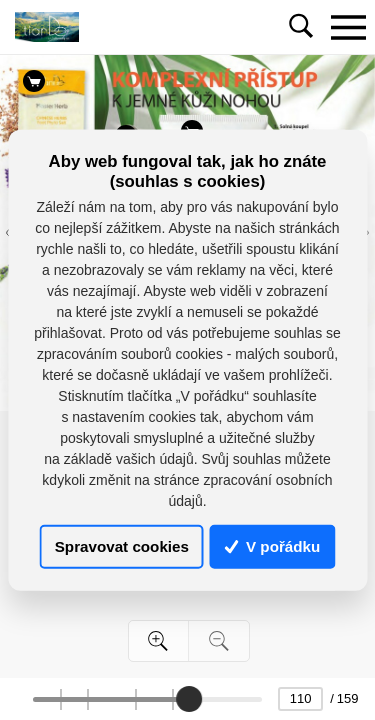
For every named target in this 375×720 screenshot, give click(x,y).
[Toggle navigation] (348, 27)
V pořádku (273, 546)
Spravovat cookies (122, 546)
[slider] (189, 699)
